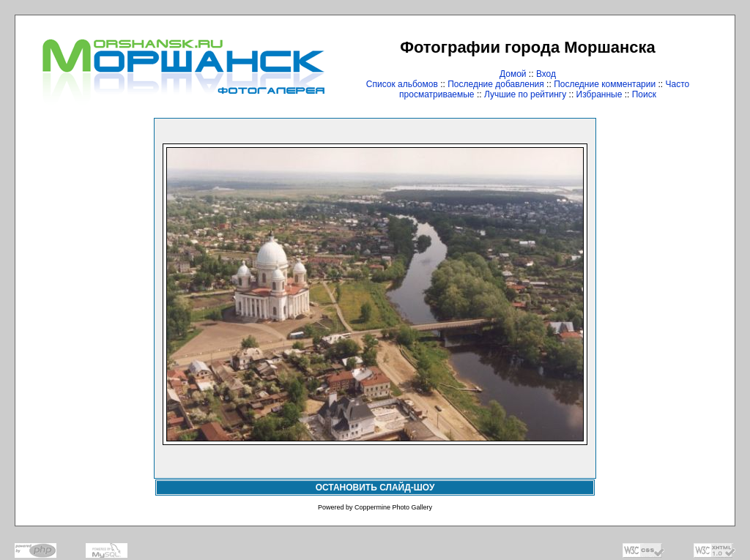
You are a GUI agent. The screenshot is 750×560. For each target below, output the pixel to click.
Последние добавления (496, 84)
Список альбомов (402, 84)
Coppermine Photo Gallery (393, 507)
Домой (513, 74)
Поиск (644, 94)
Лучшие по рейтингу (525, 94)
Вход (546, 74)
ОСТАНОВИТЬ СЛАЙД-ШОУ (375, 488)
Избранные (599, 94)
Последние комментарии (605, 84)
